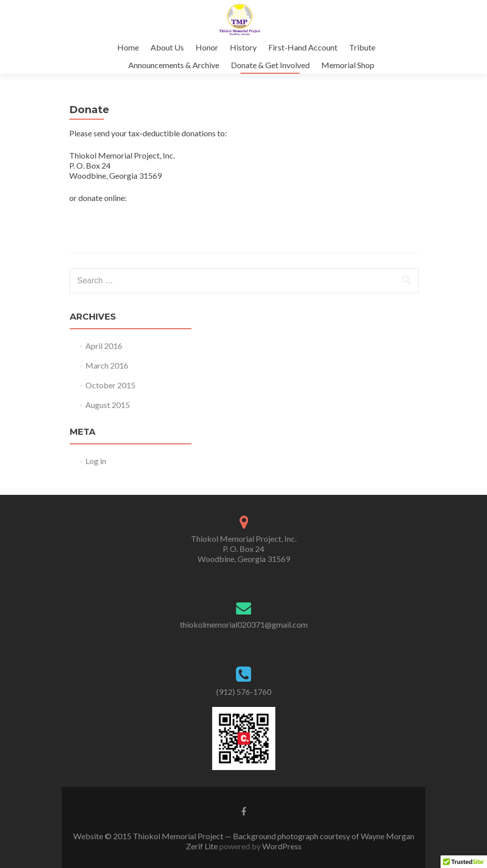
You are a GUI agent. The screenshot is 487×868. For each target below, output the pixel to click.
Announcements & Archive (174, 65)
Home (128, 47)
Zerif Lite (203, 846)
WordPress (281, 846)
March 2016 (107, 365)
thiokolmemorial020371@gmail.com (244, 624)
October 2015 (110, 385)
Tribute (362, 47)
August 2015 (108, 405)
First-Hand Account (303, 47)
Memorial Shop (348, 65)
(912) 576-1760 (244, 692)
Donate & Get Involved (270, 65)
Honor (207, 47)
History (243, 47)
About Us (167, 47)
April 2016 (104, 346)
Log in (96, 461)
